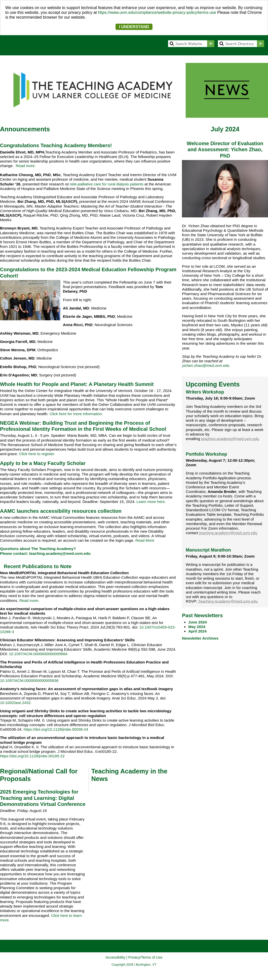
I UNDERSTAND (134, 27)
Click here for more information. (76, 414)
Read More (145, 540)
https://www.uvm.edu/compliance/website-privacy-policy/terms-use (157, 12)
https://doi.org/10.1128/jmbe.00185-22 (32, 756)
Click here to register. (37, 454)
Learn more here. (151, 502)
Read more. (25, 166)
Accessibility (115, 957)
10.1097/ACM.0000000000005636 (29, 680)
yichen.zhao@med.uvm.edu (206, 365)
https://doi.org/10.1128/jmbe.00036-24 (56, 729)
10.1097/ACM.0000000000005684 (38, 654)
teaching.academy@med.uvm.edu (60, 553)
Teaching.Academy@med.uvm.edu (228, 601)
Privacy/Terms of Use (145, 957)
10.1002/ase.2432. (16, 703)
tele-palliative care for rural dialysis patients (107, 184)
